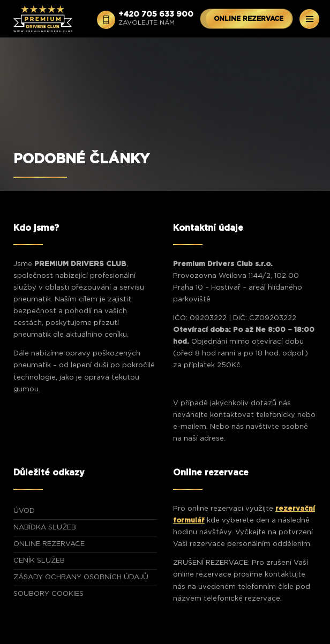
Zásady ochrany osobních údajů (81, 577)
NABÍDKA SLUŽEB (45, 528)
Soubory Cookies (48, 594)
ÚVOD (24, 511)
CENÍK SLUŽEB (39, 561)
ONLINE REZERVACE (249, 19)
